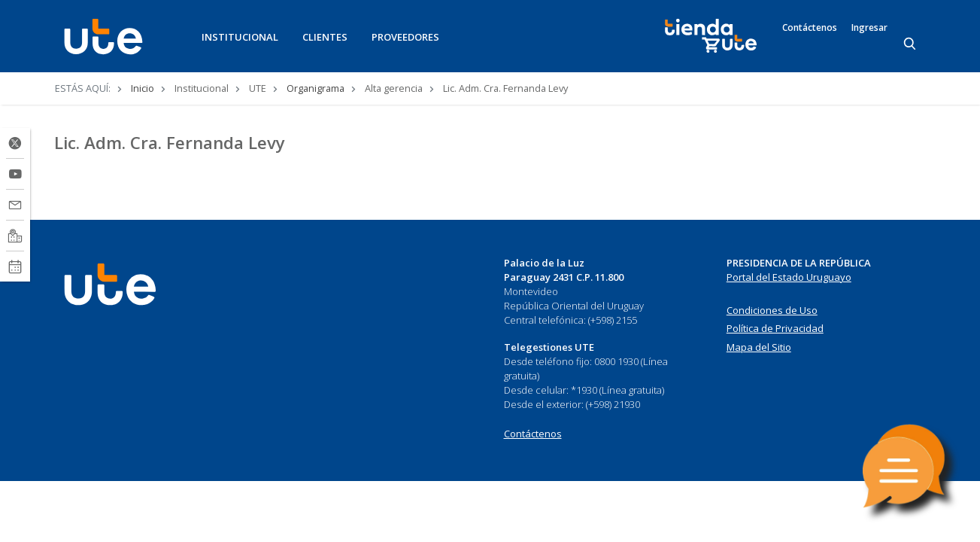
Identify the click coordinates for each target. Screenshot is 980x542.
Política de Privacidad (775, 328)
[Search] (911, 44)
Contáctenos (810, 28)
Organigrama (316, 88)
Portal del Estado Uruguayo (789, 277)
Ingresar (869, 28)
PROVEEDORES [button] (405, 37)
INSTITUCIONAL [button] (240, 37)
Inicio (143, 88)
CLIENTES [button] (325, 37)
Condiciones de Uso (772, 310)
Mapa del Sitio (759, 347)
